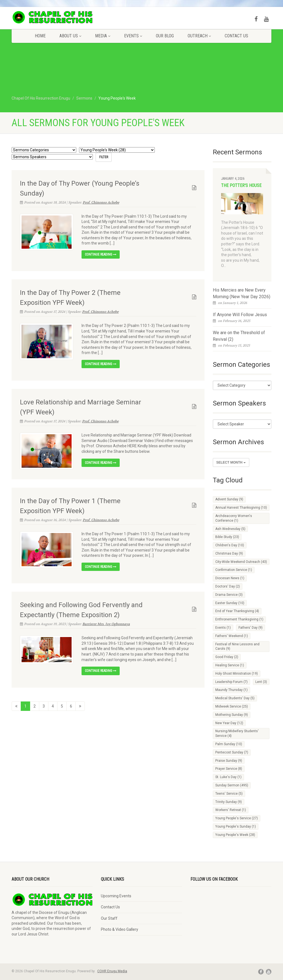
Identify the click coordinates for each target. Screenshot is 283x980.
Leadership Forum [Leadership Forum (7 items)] (231, 682)
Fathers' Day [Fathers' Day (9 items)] (251, 628)
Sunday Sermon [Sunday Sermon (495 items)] (232, 785)
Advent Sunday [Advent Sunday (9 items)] (229, 499)
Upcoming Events (116, 896)
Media (103, 36)
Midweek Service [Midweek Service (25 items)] (232, 706)
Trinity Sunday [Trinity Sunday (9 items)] (229, 802)
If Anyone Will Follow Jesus (240, 315)
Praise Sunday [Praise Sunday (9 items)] (229, 761)
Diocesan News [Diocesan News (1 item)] (230, 578)
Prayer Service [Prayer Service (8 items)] (229, 769)
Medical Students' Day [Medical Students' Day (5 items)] (235, 698)
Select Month (231, 462)
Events (133, 36)
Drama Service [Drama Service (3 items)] (229, 595)
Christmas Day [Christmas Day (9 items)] (229, 553)
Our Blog (165, 36)
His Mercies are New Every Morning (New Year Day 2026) (242, 293)
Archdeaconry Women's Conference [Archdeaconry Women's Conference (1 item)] (234, 518)
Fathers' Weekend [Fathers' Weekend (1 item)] (232, 636)
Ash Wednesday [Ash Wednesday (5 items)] (230, 529)
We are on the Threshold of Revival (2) (239, 336)
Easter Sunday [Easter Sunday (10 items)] (230, 603)
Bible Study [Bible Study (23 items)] (227, 537)
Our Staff (109, 918)
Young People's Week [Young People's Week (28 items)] (235, 835)
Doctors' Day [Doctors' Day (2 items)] (228, 586)
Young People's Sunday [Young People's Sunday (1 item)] (236, 826)
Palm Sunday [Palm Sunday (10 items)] (229, 744)
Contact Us (236, 36)
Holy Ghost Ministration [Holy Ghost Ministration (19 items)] (237, 674)
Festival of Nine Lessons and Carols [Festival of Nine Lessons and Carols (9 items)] (237, 647)
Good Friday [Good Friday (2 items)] (227, 657)
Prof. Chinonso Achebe (101, 202)
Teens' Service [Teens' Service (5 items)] (229, 794)
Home (40, 36)
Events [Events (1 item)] (223, 628)
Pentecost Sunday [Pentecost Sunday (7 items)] (232, 752)
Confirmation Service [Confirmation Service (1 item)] (234, 570)
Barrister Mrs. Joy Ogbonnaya (106, 624)
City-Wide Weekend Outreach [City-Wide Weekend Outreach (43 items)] (241, 562)
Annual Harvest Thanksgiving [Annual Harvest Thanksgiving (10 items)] (241, 508)
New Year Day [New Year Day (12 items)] (229, 723)
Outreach (199, 36)
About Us (70, 36)
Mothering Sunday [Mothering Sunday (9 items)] (232, 715)
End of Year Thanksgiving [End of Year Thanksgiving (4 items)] (237, 611)
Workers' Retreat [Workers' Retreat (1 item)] (231, 810)
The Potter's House (241, 185)
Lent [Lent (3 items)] (261, 682)
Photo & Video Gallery (120, 929)
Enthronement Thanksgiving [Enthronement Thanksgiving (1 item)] (239, 619)
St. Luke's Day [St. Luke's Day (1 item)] (228, 777)
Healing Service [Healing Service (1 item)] (230, 665)
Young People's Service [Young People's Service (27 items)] (237, 818)
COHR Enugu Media (112, 971)
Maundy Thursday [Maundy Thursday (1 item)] (231, 690)
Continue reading (101, 254)
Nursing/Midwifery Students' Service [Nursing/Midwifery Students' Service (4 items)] (237, 733)
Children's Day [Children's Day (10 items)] (230, 545)
